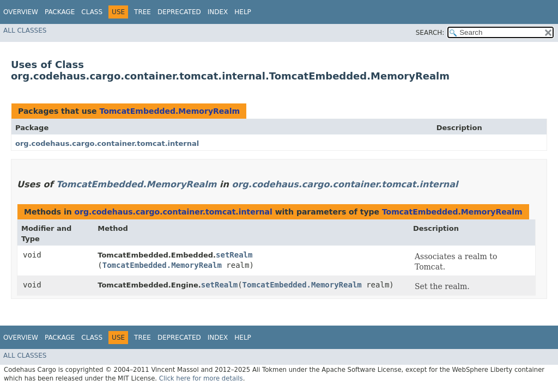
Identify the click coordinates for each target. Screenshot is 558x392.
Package (60, 12)
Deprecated (179, 12)
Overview (21, 12)
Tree (142, 12)
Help (243, 12)
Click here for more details (201, 378)
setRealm (234, 255)
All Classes (25, 30)
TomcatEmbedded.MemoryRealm (169, 111)
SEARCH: (430, 33)
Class (92, 12)
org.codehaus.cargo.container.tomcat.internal (107, 143)
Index (218, 12)
